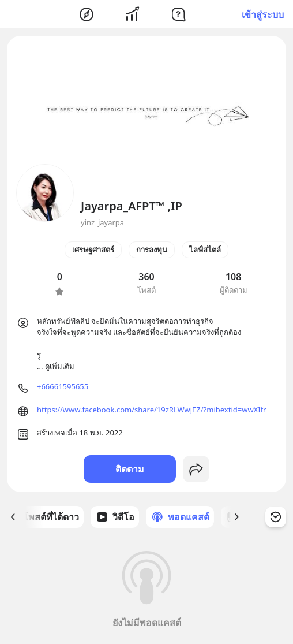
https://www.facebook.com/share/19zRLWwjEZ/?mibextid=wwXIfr (152, 410)
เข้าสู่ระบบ (263, 14)
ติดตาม (130, 469)
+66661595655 (63, 386)
